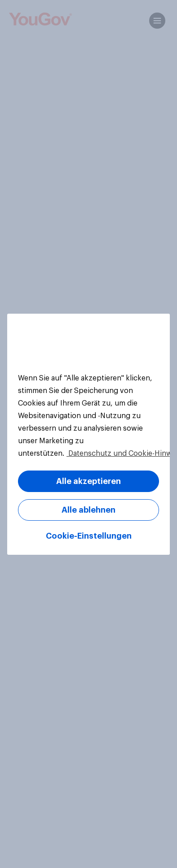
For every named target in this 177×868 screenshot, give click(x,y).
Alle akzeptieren (88, 481)
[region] (88, 434)
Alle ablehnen (88, 510)
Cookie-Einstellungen (89, 536)
